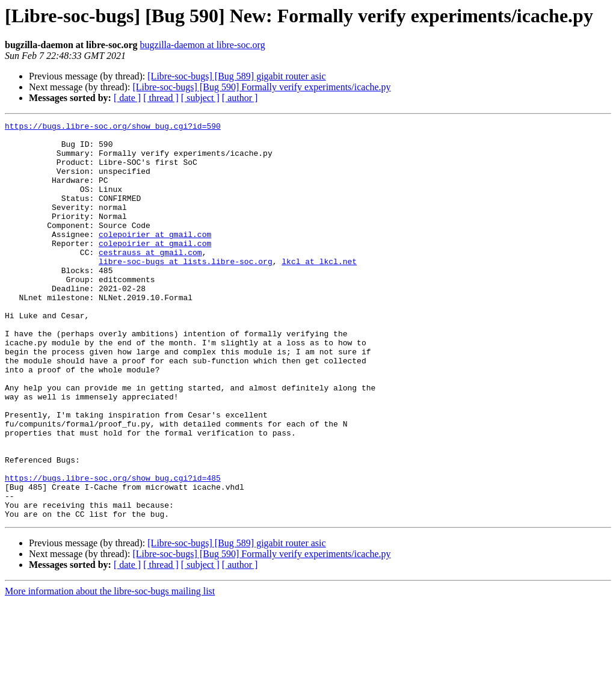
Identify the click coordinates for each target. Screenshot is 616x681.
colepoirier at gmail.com (155, 257)
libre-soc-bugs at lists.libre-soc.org (186, 290)
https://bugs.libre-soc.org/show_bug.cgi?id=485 (113, 550)
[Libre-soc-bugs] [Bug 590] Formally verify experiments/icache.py (261, 87)
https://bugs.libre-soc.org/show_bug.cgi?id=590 (113, 128)
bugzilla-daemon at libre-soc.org (203, 45)
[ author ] (240, 98)
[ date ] (127, 98)
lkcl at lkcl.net (319, 290)
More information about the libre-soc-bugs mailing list (110, 670)
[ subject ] (200, 98)
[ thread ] (161, 98)
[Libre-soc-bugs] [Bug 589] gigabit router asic (236, 76)
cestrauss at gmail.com (150, 279)
